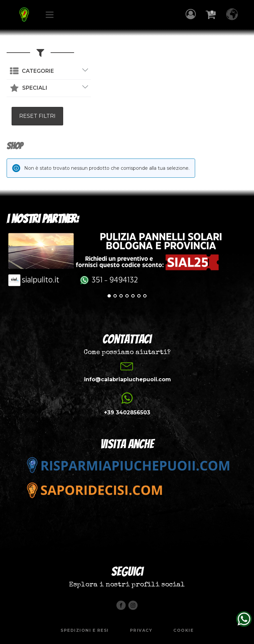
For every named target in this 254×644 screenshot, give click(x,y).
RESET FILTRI (37, 116)
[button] (192, 14)
